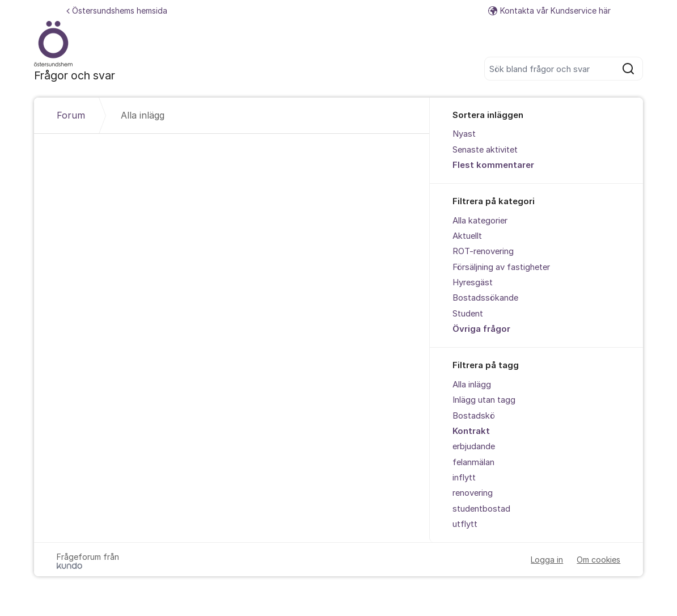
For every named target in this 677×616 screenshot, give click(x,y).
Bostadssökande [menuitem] (485, 298)
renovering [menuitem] (473, 493)
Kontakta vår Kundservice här (549, 10)
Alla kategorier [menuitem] (480, 221)
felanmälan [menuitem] (473, 462)
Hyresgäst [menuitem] (473, 282)
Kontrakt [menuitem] (471, 431)
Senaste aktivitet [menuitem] (485, 150)
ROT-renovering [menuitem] (483, 251)
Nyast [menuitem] (464, 134)
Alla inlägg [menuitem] (472, 385)
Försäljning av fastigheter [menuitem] (501, 267)
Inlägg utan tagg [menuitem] (484, 400)
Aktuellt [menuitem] (467, 236)
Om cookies (598, 560)
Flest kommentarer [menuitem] (493, 165)
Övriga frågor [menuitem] (481, 329)
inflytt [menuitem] (464, 478)
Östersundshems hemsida (117, 10)
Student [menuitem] (468, 314)
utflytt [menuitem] (465, 524)
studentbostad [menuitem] (481, 509)
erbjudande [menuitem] (474, 446)
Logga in (547, 560)
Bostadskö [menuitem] (474, 416)
